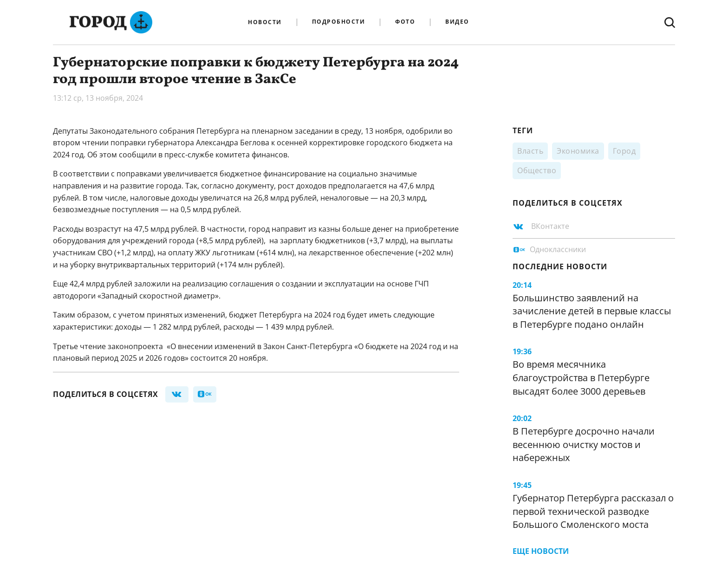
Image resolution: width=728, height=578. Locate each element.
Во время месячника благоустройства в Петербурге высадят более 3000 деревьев (581, 377)
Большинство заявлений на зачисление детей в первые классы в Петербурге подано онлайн (592, 311)
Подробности (339, 22)
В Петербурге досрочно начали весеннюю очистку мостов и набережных (584, 444)
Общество (537, 170)
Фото (405, 22)
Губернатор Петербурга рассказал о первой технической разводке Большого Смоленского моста (593, 511)
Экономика (578, 151)
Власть (530, 151)
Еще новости (541, 551)
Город (624, 151)
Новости (265, 22)
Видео (457, 22)
